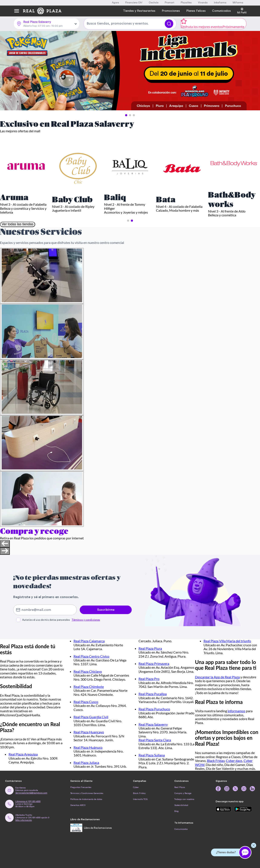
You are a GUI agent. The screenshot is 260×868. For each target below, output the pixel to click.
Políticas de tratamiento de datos (86, 799)
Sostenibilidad (181, 805)
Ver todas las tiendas (18, 224)
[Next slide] (5, 551)
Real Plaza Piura (150, 648)
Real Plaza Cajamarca (89, 641)
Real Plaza (180, 787)
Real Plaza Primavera (154, 663)
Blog (176, 811)
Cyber (136, 787)
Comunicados (181, 829)
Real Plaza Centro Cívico (91, 656)
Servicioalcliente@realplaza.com (31, 793)
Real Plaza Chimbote (89, 687)
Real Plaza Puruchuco (154, 709)
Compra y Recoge (183, 793)
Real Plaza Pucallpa (153, 694)
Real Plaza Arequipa (23, 754)
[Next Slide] (253, 71)
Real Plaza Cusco (86, 702)
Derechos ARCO (78, 805)
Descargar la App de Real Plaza (217, 677)
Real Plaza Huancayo (89, 732)
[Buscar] (169, 24)
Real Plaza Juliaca (86, 762)
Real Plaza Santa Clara (155, 740)
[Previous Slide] (7, 71)
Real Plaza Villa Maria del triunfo (227, 641)
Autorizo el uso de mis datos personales (61, 620)
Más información (24, 820)
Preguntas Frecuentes (81, 787)
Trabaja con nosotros (184, 799)
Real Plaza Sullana (152, 755)
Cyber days (234, 761)
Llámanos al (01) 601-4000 (28, 801)
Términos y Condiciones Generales (87, 793)
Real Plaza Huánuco (88, 747)
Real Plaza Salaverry (153, 724)
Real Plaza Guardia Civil (91, 717)
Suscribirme (106, 610)
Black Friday (216, 761)
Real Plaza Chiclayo (88, 671)
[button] (126, 115)
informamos (236, 711)
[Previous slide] (5, 544)
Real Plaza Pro (149, 679)
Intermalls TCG (140, 799)
